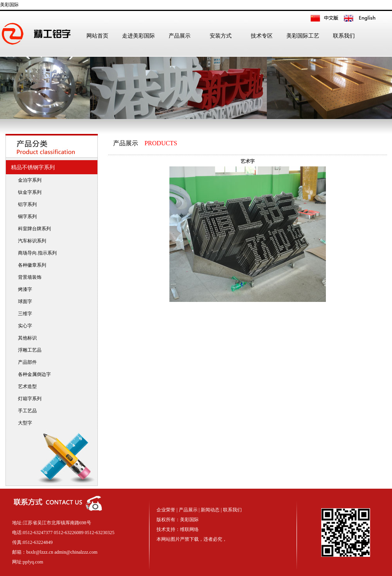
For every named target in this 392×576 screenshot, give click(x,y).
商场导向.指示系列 (36, 253)
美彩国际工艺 (303, 36)
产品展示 (180, 36)
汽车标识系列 (30, 241)
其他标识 (26, 338)
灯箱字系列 (28, 399)
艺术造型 (26, 386)
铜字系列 (26, 217)
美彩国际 (9, 5)
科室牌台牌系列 (33, 229)
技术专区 (262, 36)
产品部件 (26, 362)
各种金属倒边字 (33, 374)
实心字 (23, 326)
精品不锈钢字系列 (31, 167)
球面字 (23, 302)
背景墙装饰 (28, 277)
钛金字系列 (28, 192)
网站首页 (97, 36)
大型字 (23, 423)
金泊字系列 (28, 180)
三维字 (23, 314)
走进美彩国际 (138, 36)
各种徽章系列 (30, 265)
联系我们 (344, 36)
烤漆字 (23, 289)
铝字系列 (26, 204)
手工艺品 (26, 411)
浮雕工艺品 (28, 350)
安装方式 (221, 36)
